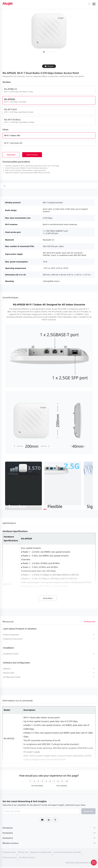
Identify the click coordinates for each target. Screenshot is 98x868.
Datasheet (11, 155)
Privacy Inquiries (10, 857)
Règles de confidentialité (41, 852)
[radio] (30, 781)
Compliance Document (13, 639)
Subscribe (88, 811)
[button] (45, 509)
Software (7, 669)
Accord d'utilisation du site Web (67, 852)
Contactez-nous (9, 852)
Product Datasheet (11, 635)
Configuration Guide (12, 677)
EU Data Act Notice (27, 857)
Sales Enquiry (32, 155)
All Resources (90, 621)
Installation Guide (11, 654)
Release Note (9, 673)
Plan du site (23, 852)
